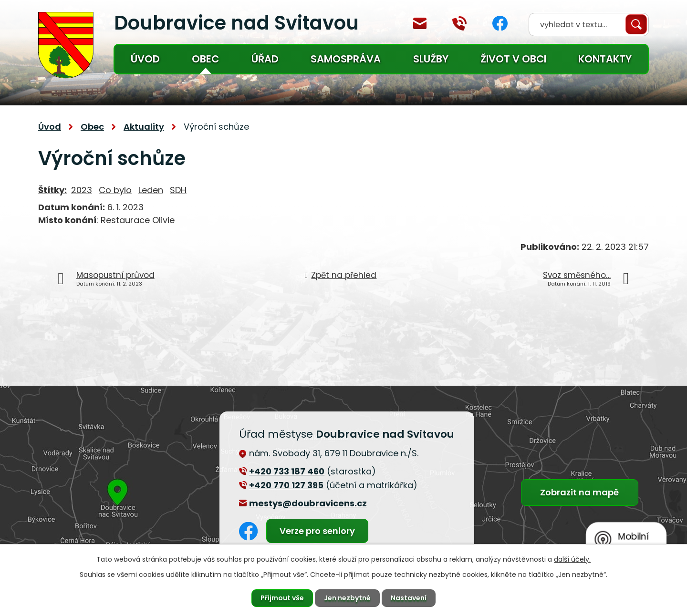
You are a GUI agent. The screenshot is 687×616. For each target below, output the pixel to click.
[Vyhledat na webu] (589, 25)
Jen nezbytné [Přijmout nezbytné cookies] (347, 598)
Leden (151, 190)
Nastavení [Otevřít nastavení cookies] (409, 598)
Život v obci (513, 59)
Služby (431, 59)
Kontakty (605, 59)
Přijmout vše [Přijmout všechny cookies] (282, 598)
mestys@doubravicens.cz (420, 23)
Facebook (500, 23)
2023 (82, 190)
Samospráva (346, 59)
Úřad (265, 59)
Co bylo (115, 190)
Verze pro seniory (317, 531)
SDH (178, 190)
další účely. (572, 559)
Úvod (145, 59)
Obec (205, 59)
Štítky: (52, 190)
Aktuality (144, 127)
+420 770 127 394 (459, 23)
